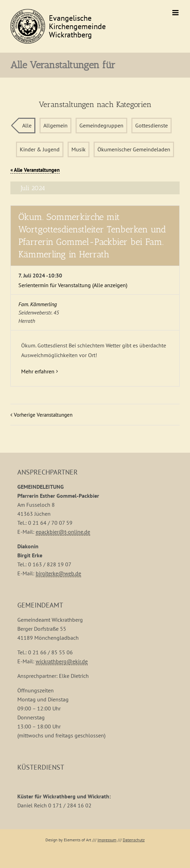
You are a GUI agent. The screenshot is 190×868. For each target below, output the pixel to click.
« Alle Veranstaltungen (35, 170)
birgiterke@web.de (58, 573)
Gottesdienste (152, 125)
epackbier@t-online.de (63, 532)
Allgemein (55, 125)
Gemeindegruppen (101, 125)
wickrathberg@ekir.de (62, 661)
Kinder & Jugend (40, 149)
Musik (79, 149)
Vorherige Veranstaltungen (43, 415)
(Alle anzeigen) (110, 285)
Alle (27, 125)
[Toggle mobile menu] (176, 13)
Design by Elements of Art (68, 840)
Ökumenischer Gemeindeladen (134, 149)
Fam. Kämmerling (38, 304)
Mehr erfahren (38, 371)
